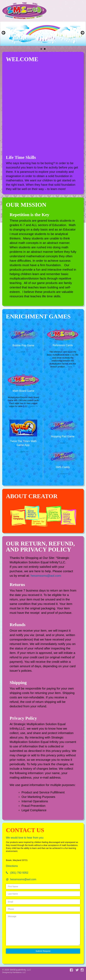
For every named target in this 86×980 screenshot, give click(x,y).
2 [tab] (45, 49)
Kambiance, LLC (19, 972)
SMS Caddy (63, 467)
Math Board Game (23, 391)
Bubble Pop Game (23, 345)
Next (82, 33)
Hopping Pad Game (63, 436)
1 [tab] (41, 49)
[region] (43, 34)
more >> (24, 352)
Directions (12, 866)
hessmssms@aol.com (46, 576)
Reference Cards (63, 345)
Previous (4, 33)
